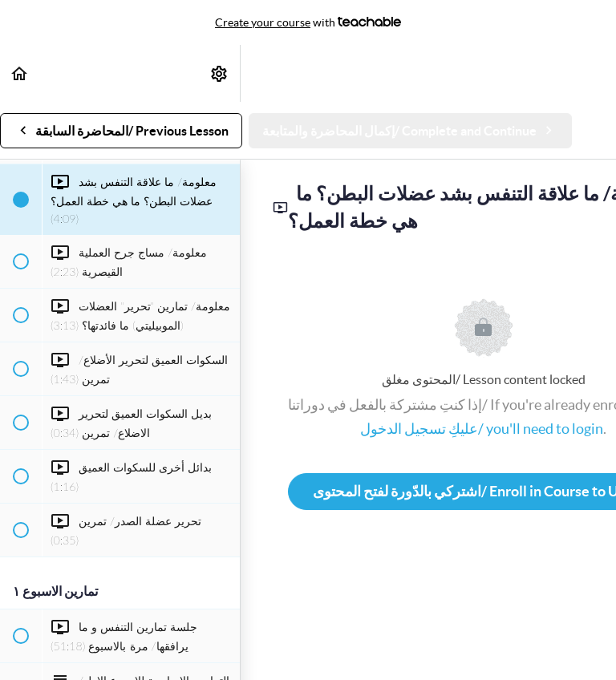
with (308, 22)
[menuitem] (220, 73)
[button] (20, 73)
